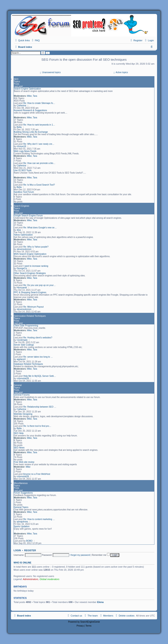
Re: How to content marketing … (39, 519)
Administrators (30, 579)
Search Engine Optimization (27, 89)
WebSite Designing (23, 414)
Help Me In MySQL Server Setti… (39, 376)
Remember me (101, 555)
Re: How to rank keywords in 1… (39, 125)
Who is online (22, 563)
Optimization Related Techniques (30, 316)
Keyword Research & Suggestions (30, 110)
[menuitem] (35, 40)
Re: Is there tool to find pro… (37, 426)
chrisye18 (21, 146)
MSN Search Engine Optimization (30, 254)
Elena (100, 602)
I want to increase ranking (36, 266)
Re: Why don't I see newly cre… (39, 144)
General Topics (21, 507)
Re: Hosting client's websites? (38, 338)
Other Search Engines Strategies (30, 273)
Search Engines (22, 206)
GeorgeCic (22, 268)
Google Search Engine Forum (28, 216)
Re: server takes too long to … (38, 357)
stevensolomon (24, 249)
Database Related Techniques (28, 364)
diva (19, 230)
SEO (16, 79)
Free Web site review (24, 462)
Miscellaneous (21, 483)
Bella (19, 127)
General (18, 385)
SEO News (19, 448)
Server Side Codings (24, 345)
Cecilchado (22, 340)
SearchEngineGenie (90, 622)
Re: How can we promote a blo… (39, 163)
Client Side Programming (26, 326)
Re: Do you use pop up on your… (39, 285)
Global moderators (50, 579)
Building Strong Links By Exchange (31, 132)
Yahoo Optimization (23, 235)
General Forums (22, 395)
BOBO (29, 541)
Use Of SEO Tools (23, 170)
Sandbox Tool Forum (24, 192)
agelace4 (21, 359)
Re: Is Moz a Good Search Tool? (39, 185)
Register (30, 550)
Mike (29, 96)
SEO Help (19, 433)
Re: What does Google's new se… (40, 228)
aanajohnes (22, 522)
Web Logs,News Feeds (25, 151)
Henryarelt (22, 288)
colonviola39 (23, 378)
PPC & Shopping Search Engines (30, 292)
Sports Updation (22, 526)
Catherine (21, 106)
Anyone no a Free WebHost (37, 474)
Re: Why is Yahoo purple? (36, 247)
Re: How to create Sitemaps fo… (39, 103)
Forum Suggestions (23, 493)
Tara (35, 96)
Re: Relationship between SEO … (40, 407)
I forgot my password (80, 555)
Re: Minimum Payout (33, 307)
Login (17, 550)
